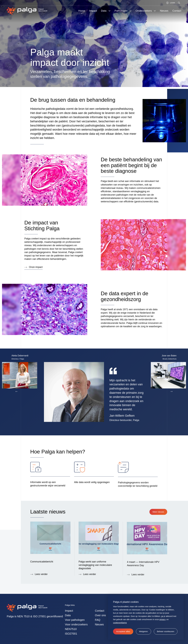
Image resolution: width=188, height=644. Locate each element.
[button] (144, 631)
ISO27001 (71, 634)
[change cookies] (166, 631)
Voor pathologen (75, 620)
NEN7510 (71, 629)
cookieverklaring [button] (120, 623)
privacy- (163, 619)
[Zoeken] (179, 3)
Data (68, 615)
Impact (69, 611)
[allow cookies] (123, 631)
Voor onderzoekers (76, 624)
